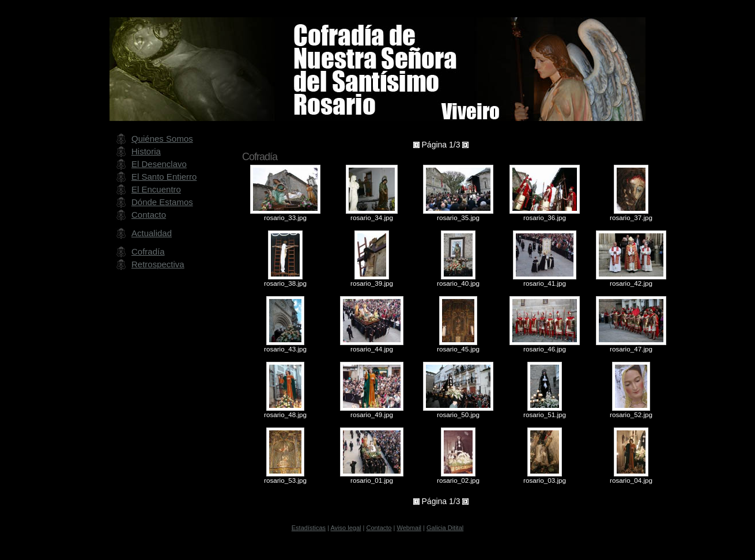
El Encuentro (156, 189)
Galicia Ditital (445, 528)
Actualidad (152, 233)
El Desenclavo (159, 164)
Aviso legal (346, 528)
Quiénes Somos (162, 139)
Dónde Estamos (162, 202)
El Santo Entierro (164, 177)
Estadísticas (309, 528)
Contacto (149, 215)
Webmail (409, 528)
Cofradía (148, 251)
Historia (146, 151)
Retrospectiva (158, 264)
